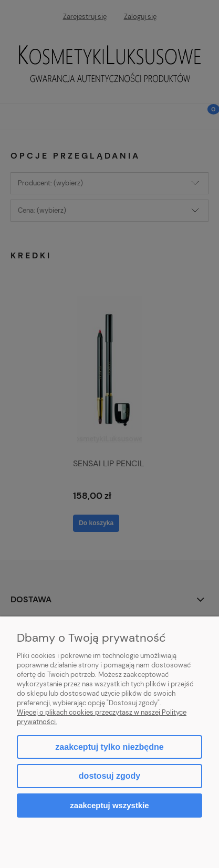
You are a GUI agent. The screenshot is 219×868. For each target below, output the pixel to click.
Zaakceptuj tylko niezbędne (109, 747)
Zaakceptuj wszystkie (109, 805)
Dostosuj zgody (109, 776)
